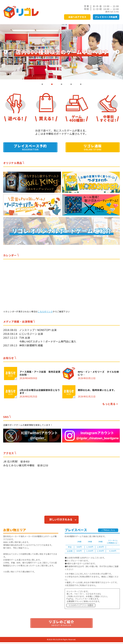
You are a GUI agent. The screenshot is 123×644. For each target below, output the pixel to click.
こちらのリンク (45, 312)
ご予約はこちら (108, 530)
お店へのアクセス (77, 17)
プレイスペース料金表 (106, 17)
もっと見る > (110, 404)
